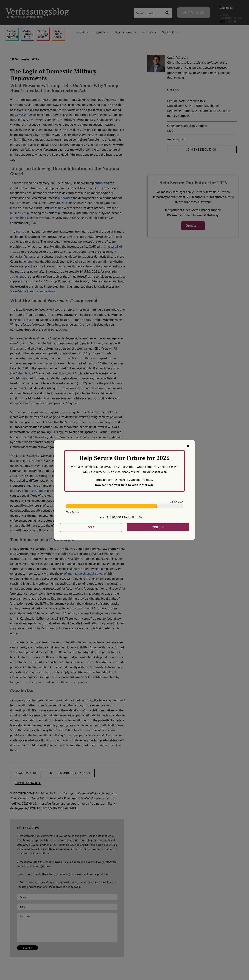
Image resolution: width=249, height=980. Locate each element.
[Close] (188, 446)
